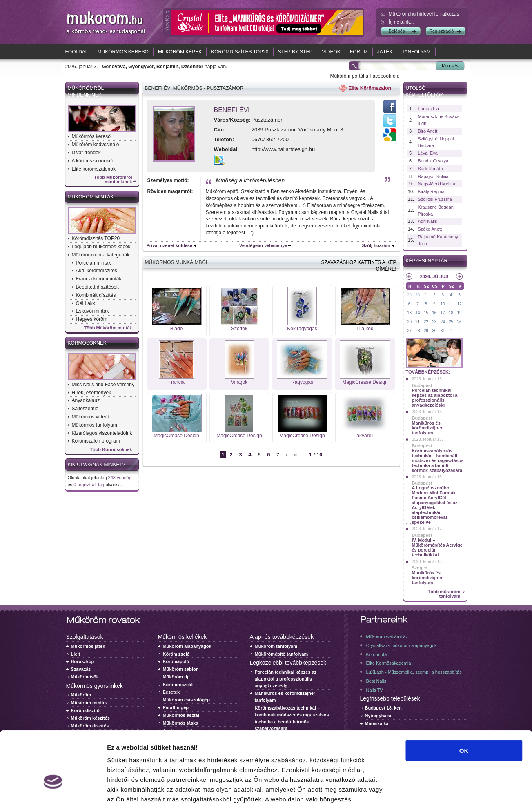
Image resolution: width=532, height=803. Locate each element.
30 (417, 295)
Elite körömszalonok (94, 169)
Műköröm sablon (181, 669)
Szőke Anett (430, 229)
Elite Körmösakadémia (389, 663)
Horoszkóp (83, 661)
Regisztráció (442, 31)
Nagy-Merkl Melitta (437, 184)
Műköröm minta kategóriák (101, 255)
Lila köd (365, 329)
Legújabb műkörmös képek (101, 247)
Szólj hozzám (376, 245)
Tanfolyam (416, 52)
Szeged (420, 568)
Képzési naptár (427, 261)
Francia (176, 382)
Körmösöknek (87, 343)
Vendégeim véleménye (263, 245)
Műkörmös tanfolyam (95, 425)
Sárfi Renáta (431, 169)
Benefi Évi (232, 110)
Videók (331, 52)
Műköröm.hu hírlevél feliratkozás (424, 14)
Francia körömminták (99, 279)
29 (409, 295)
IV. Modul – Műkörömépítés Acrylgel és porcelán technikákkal (438, 547)
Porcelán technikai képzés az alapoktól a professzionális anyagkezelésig (435, 398)
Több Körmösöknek (111, 450)
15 (426, 313)
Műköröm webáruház (387, 636)
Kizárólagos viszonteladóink (102, 433)
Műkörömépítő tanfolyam (282, 654)
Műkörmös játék (88, 646)
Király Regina (431, 191)
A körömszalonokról (93, 161)
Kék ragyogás (302, 329)
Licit (76, 654)
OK (464, 695)
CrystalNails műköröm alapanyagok (402, 645)
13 (409, 313)
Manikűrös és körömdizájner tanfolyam (427, 428)
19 (459, 313)
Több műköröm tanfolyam (444, 594)
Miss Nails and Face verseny (103, 385)
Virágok (239, 382)
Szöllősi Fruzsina (435, 199)
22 (426, 322)
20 (409, 322)
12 (459, 304)
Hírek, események (92, 393)
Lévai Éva (428, 153)
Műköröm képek (180, 52)
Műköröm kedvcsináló (96, 145)
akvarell (365, 436)
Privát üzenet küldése (170, 245)
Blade (177, 329)
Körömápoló (176, 661)
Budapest (422, 385)
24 (443, 322)
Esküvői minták (92, 311)
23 (434, 322)
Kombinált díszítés (96, 295)
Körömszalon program (96, 441)
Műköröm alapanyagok (187, 646)
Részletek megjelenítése (464, 787)
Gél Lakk (86, 303)
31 (443, 331)
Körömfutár (377, 654)
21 (417, 322)
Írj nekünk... (401, 22)
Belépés (397, 31)
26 (459, 322)
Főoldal (77, 52)
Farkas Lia (428, 109)
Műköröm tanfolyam (276, 646)
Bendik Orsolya (433, 161)
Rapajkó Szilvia (433, 176)
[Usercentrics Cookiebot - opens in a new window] (53, 787)
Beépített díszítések (97, 287)
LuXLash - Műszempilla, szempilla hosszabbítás (414, 672)
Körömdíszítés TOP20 (240, 52)
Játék (385, 52)
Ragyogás (302, 382)
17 (443, 313)
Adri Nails (428, 221)
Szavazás (81, 669)
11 (451, 304)
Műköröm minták (91, 197)
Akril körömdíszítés (97, 271)
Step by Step (295, 52)
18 (451, 313)
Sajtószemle (85, 409)
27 (409, 331)
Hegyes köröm (92, 319)
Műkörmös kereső (123, 52)
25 (451, 322)
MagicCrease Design (365, 382)
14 (417, 313)
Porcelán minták (93, 263)
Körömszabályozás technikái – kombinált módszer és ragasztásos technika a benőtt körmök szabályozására (438, 460)
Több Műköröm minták (108, 328)
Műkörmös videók (91, 417)
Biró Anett (428, 131)
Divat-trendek (86, 153)
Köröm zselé (176, 654)
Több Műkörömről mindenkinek (113, 180)
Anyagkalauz (86, 400)
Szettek (239, 329)
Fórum (359, 52)
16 (434, 313)
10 (443, 304)
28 (417, 331)
